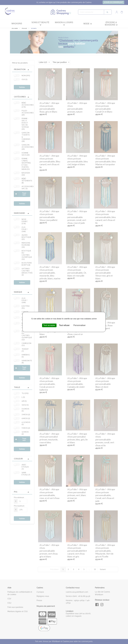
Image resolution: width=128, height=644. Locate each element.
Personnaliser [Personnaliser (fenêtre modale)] (79, 325)
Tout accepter (49, 325)
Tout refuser (64, 325)
